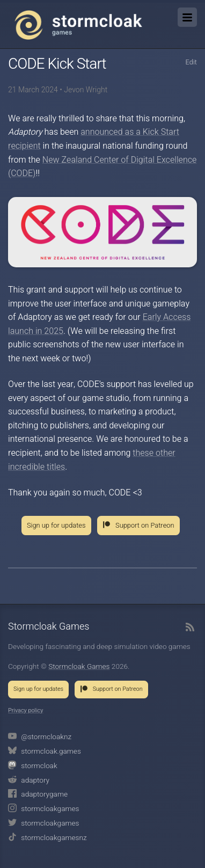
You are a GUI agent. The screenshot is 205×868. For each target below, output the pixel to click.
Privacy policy (25, 711)
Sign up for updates (56, 526)
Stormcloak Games (78, 25)
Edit (191, 62)
